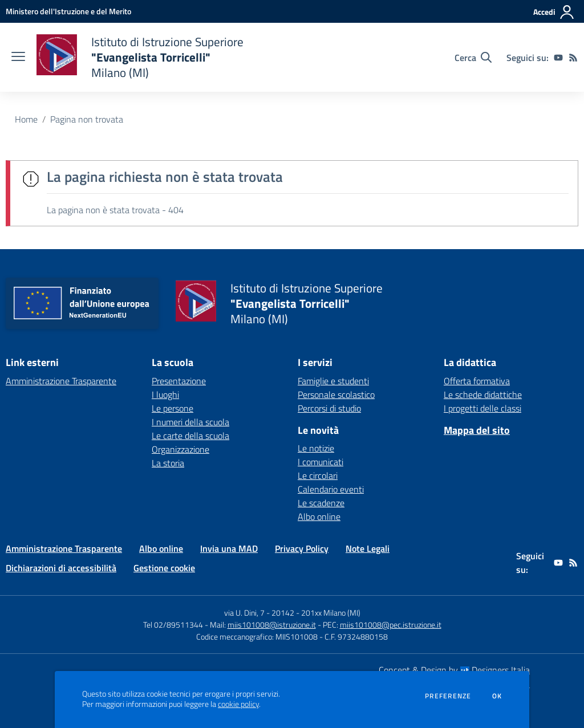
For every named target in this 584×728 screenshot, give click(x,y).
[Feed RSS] (573, 58)
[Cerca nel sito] (473, 58)
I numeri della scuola (190, 422)
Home (26, 119)
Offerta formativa (477, 381)
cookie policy (238, 704)
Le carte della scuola (190, 436)
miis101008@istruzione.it (272, 625)
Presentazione (179, 381)
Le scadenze (321, 503)
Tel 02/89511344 (173, 625)
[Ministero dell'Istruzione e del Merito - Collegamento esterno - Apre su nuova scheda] (68, 11)
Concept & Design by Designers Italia (454, 670)
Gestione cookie (164, 568)
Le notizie (316, 448)
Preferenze (448, 696)
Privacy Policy (302, 548)
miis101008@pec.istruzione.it (391, 625)
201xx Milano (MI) (331, 613)
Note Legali (368, 548)
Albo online (319, 516)
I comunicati (321, 462)
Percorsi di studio (329, 408)
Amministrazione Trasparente (64, 548)
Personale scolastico (336, 394)
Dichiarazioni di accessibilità (61, 568)
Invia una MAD (229, 548)
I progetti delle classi (482, 408)
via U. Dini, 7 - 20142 (259, 613)
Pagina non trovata (87, 119)
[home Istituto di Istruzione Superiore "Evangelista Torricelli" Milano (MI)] (140, 57)
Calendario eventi (331, 489)
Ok (497, 696)
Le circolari (318, 475)
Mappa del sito (477, 430)
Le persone (173, 408)
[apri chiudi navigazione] (18, 58)
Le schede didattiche (483, 394)
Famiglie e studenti (333, 381)
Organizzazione (181, 449)
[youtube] (558, 58)
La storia (168, 463)
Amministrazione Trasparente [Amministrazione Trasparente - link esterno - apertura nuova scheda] (61, 381)
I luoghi (165, 394)
